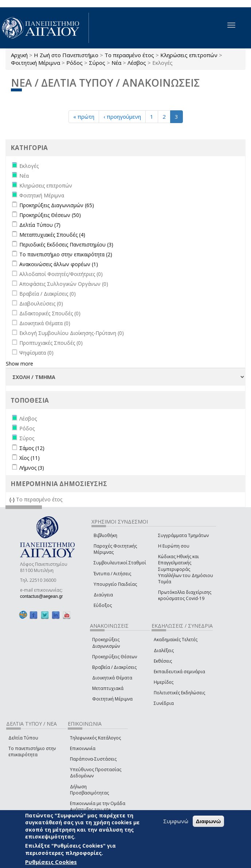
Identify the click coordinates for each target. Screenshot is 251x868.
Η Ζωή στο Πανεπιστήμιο (66, 55)
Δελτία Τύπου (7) (40, 225)
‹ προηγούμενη (122, 117)
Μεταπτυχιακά (108, 688)
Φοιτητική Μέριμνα (36, 63)
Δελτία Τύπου (23, 738)
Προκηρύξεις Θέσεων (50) (50, 215)
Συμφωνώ (176, 821)
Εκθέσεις (163, 661)
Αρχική (19, 55)
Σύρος (97, 63)
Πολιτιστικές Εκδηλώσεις (179, 693)
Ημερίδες (164, 682)
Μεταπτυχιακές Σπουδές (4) (52, 235)
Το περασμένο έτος (129, 55)
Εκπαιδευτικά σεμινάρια (179, 672)
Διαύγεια (103, 595)
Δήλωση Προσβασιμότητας (89, 790)
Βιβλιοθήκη (105, 535)
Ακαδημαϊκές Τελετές (176, 640)
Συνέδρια (164, 703)
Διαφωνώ (209, 821)
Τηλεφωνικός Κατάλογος (95, 738)
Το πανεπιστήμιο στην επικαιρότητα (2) (66, 254)
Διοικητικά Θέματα (112, 678)
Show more (19, 364)
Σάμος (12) (32, 448)
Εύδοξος (103, 605)
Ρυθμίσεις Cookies (51, 862)
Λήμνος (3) (32, 468)
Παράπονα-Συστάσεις (93, 759)
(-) (13, 499)
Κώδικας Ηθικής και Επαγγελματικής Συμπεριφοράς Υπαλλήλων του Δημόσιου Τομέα (186, 569)
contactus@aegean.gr (44, 596)
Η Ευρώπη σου (174, 546)
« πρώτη (84, 117)
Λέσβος (137, 63)
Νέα (116, 63)
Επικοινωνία (83, 748)
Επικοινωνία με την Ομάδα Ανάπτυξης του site (98, 806)
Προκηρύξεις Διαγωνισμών (106, 643)
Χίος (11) (30, 458)
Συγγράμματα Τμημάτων (183, 535)
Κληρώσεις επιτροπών (189, 55)
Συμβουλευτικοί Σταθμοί (120, 563)
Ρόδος (74, 63)
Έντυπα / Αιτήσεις (112, 574)
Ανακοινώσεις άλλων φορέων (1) (59, 264)
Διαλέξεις (164, 650)
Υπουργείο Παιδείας (115, 584)
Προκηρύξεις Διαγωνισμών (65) (57, 205)
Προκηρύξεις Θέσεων (115, 657)
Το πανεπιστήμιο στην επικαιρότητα (32, 751)
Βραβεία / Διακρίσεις (114, 667)
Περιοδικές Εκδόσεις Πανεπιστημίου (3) (66, 244)
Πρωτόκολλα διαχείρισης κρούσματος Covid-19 (185, 595)
